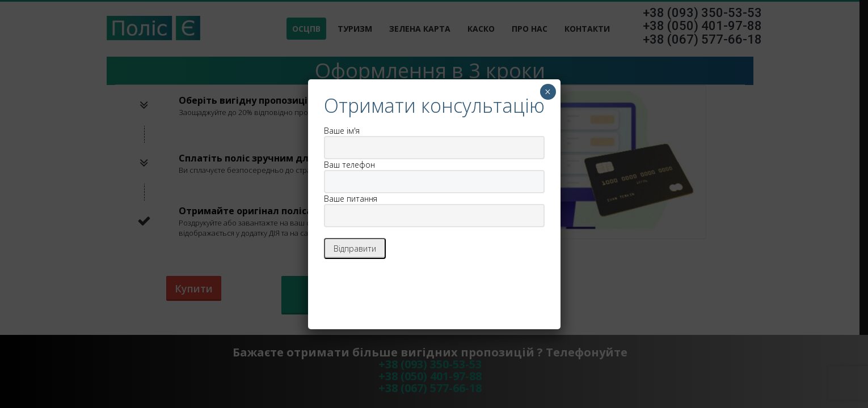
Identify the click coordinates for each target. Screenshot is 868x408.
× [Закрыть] (548, 92)
